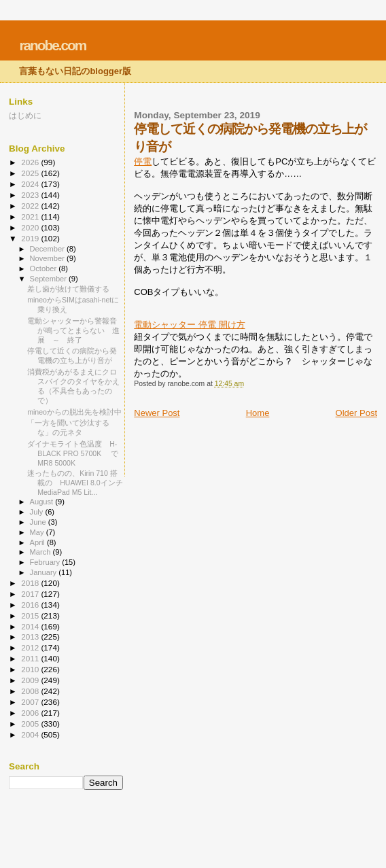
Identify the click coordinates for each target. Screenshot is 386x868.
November (48, 258)
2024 (31, 184)
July (38, 512)
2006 (31, 713)
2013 (31, 637)
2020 (31, 227)
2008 (31, 691)
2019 (31, 238)
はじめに (25, 115)
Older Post (356, 413)
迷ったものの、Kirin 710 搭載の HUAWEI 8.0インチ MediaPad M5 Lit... (75, 483)
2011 (31, 658)
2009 (31, 680)
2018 (31, 583)
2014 (31, 626)
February (46, 562)
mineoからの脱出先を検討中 (74, 412)
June (39, 522)
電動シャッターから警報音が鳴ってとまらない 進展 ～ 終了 (73, 330)
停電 (143, 161)
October (45, 268)
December (48, 249)
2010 (31, 669)
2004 (31, 734)
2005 (31, 724)
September (50, 279)
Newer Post (157, 413)
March (41, 552)
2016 (31, 605)
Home (258, 413)
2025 (31, 173)
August (43, 502)
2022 (31, 206)
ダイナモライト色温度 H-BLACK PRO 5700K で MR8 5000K (76, 453)
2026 (31, 162)
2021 (31, 216)
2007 (31, 702)
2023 (31, 195)
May (38, 532)
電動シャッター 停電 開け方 (189, 325)
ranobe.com (52, 45)
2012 (31, 647)
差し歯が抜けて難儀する (68, 289)
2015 (31, 615)
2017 (31, 594)
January (45, 572)
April (38, 542)
